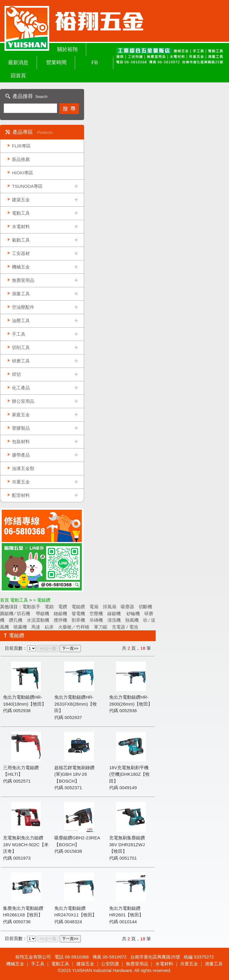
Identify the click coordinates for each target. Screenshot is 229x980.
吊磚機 (96, 620)
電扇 (94, 607)
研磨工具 (21, 361)
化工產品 (21, 388)
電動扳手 (31, 607)
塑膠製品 (21, 428)
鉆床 (49, 627)
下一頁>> (70, 648)
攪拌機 (60, 620)
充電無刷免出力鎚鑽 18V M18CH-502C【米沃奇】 (26, 844)
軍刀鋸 (101, 627)
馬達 (36, 627)
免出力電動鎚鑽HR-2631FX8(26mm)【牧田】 (76, 704)
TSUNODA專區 (27, 186)
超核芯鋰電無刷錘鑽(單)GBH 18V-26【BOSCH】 (74, 774)
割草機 (78, 620)
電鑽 (63, 607)
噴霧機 (20, 627)
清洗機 (114, 620)
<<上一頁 (48, 648)
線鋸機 (114, 613)
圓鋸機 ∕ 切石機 (16, 613)
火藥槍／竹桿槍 (74, 627)
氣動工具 (21, 240)
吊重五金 (21, 482)
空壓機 (96, 613)
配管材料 (21, 495)
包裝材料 (21, 441)
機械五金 (21, 267)
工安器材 (21, 253)
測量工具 (21, 294)
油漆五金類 (23, 468)
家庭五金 (21, 415)
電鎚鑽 (78, 607)
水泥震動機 (38, 620)
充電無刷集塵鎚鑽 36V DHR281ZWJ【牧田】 (127, 844)
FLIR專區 (21, 146)
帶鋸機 (42, 613)
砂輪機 (133, 613)
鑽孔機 (16, 620)
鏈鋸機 (60, 613)
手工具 (19, 334)
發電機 (78, 613)
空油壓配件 (23, 307)
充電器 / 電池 (125, 627)
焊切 (16, 374)
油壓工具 (21, 321)
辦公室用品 (23, 401)
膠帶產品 (21, 455)
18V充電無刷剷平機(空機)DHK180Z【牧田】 (129, 774)
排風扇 (110, 607)
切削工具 (21, 347)
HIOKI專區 (23, 173)
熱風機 (132, 620)
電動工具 (21, 213)
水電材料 (21, 226)
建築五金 (21, 200)
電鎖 (49, 607)
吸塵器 (127, 607)
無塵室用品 (23, 280)
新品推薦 (21, 159)
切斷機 (145, 607)
